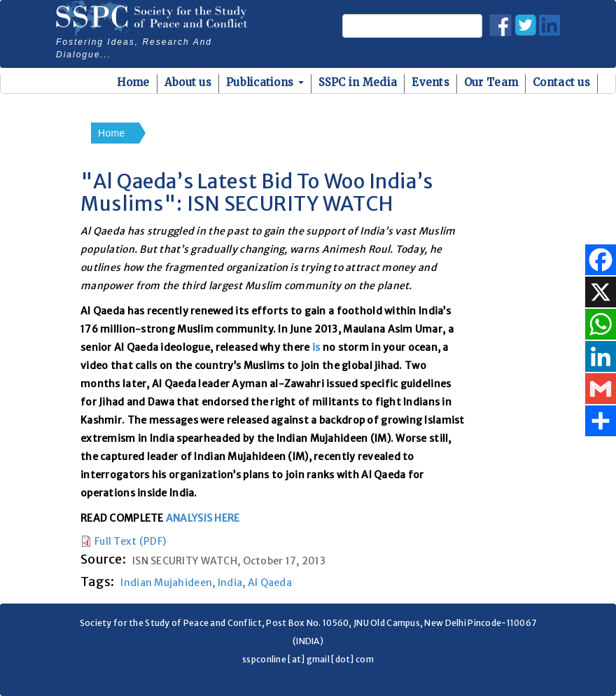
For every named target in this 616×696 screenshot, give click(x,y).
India (230, 583)
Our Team (491, 82)
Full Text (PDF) (130, 541)
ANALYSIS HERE (203, 518)
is (316, 347)
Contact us (561, 82)
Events (430, 82)
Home (133, 82)
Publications (265, 82)
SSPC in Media (358, 82)
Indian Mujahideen (166, 583)
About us (188, 82)
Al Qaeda (270, 583)
